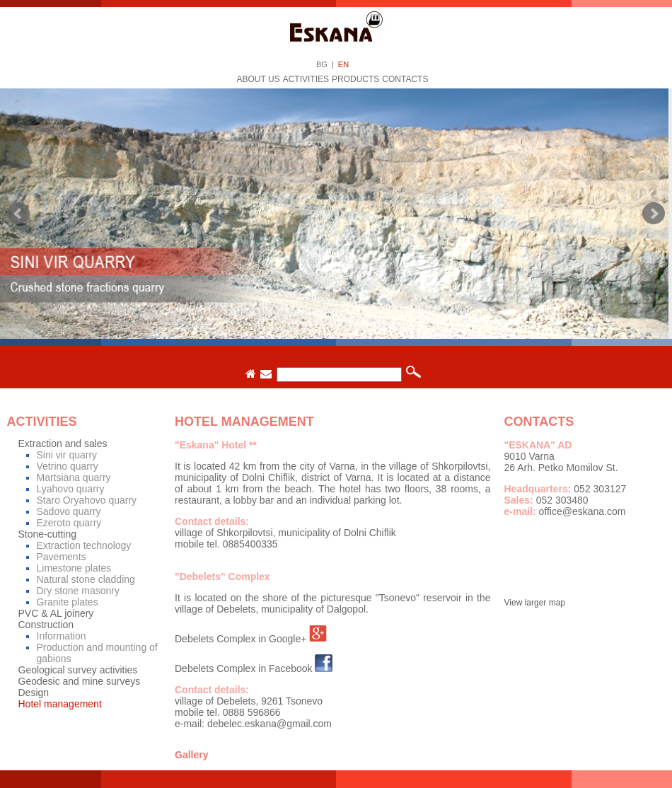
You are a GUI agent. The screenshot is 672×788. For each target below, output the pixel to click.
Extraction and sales (63, 444)
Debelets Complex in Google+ (241, 639)
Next (654, 214)
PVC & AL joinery (56, 613)
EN (343, 64)
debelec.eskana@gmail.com (270, 724)
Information (62, 636)
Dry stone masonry (78, 591)
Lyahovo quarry (71, 489)
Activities (306, 79)
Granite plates (68, 602)
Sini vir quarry (67, 455)
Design (34, 693)
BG (322, 64)
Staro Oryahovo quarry (87, 500)
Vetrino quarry (68, 466)
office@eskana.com (583, 511)
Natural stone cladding (86, 579)
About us (259, 79)
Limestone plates (74, 568)
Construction (46, 625)
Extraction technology (84, 545)
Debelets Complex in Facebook (244, 668)
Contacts (405, 79)
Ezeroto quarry (69, 523)
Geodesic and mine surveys (80, 681)
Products (355, 79)
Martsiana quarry (74, 477)
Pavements (62, 557)
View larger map (535, 603)
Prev (18, 214)
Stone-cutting (48, 534)
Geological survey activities (78, 670)
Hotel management (60, 704)
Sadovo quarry (69, 511)
